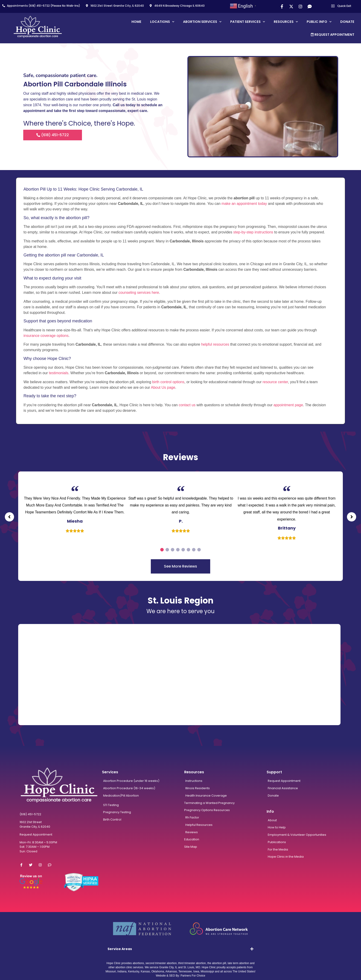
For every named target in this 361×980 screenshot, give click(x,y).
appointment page (288, 405)
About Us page (163, 387)
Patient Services (248, 22)
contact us (187, 405)
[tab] (181, 949)
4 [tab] (178, 550)
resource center (275, 382)
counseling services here (139, 293)
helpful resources (215, 344)
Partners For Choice (193, 976)
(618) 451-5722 (30, 814)
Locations (162, 22)
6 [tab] (188, 550)
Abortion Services (202, 22)
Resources (286, 22)
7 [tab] (194, 550)
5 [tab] (183, 550)
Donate (347, 22)
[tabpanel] (75, 507)
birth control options (168, 382)
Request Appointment (333, 35)
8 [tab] (199, 550)
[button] (8, 517)
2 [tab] (167, 550)
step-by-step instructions (253, 232)
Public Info (319, 22)
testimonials (58, 373)
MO (198, 967)
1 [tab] (162, 550)
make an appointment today (244, 204)
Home (136, 22)
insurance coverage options (46, 336)
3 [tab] (173, 550)
